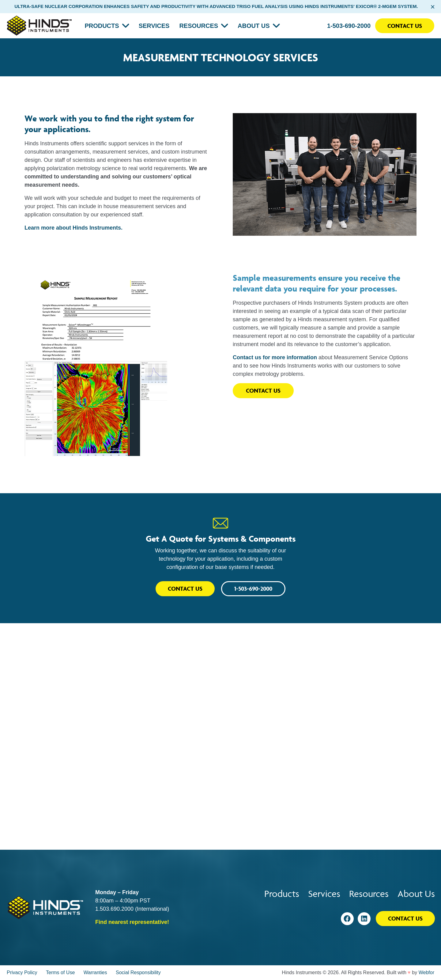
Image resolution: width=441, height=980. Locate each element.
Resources (199, 26)
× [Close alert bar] (433, 7)
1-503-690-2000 (349, 26)
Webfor (426, 972)
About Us (254, 26)
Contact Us (405, 26)
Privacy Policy (22, 972)
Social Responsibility (138, 972)
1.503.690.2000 (114, 909)
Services (154, 26)
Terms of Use (60, 972)
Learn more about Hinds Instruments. (73, 228)
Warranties (95, 972)
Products (102, 26)
